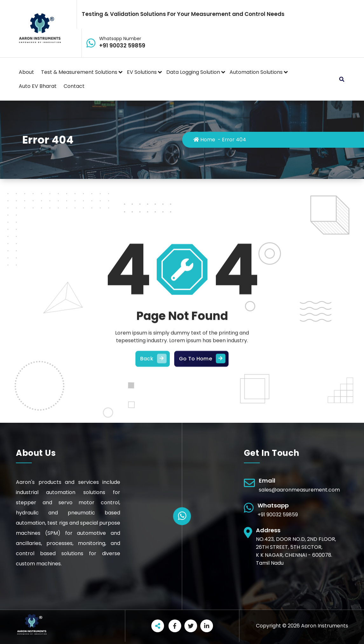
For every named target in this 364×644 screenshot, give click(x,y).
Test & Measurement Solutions (79, 72)
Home (204, 140)
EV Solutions (142, 72)
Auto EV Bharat (38, 86)
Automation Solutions (256, 72)
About (26, 72)
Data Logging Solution (193, 72)
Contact (74, 86)
